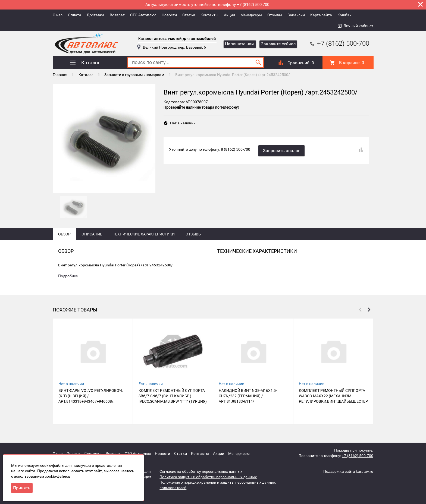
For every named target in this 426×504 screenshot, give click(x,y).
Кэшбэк (344, 15)
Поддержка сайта (339, 471)
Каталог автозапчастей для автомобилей (177, 39)
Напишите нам (240, 44)
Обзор (64, 234)
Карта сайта (321, 15)
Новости (169, 15)
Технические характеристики (144, 234)
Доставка (95, 15)
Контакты (209, 15)
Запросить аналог (281, 151)
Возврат (117, 15)
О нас (58, 15)
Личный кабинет (358, 26)
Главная (60, 75)
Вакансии (296, 15)
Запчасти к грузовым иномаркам (134, 75)
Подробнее (68, 276)
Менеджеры (251, 15)
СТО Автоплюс (143, 15)
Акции (229, 15)
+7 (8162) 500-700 (339, 43)
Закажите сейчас (278, 44)
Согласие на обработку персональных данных (201, 471)
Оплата (75, 15)
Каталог (86, 75)
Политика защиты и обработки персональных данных (208, 477)
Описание (92, 234)
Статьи (189, 15)
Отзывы (275, 15)
